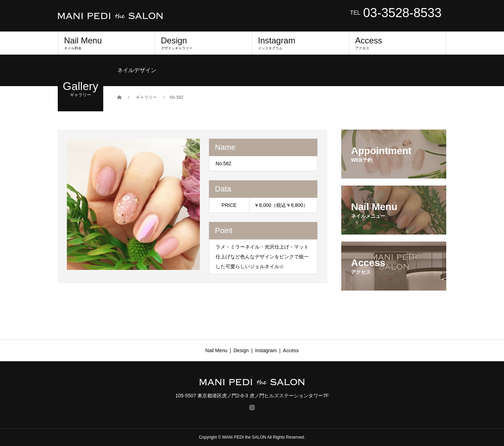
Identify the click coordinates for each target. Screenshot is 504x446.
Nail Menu (106, 43)
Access (398, 43)
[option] (134, 204)
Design (204, 43)
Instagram (300, 43)
